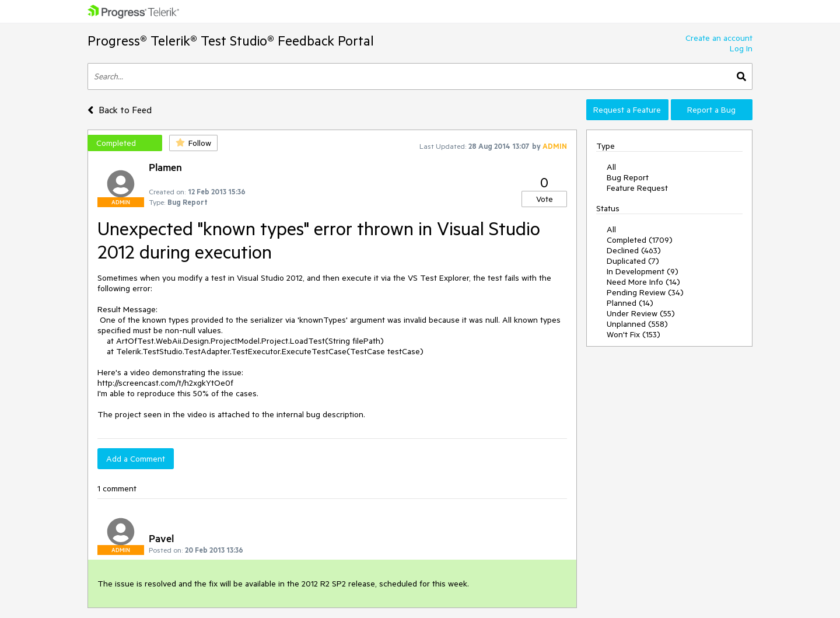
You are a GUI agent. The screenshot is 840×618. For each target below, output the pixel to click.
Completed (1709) (640, 240)
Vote (545, 199)
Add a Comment (136, 459)
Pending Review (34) (645, 292)
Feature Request (637, 188)
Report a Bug (711, 110)
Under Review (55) (641, 313)
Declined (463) (634, 250)
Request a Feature (627, 110)
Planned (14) (630, 303)
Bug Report (628, 177)
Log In (741, 48)
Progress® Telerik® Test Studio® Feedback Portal (231, 41)
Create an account (719, 38)
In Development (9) (643, 271)
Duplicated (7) (633, 261)
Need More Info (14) (643, 282)
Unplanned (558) (637, 324)
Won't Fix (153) (633, 334)
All (611, 167)
